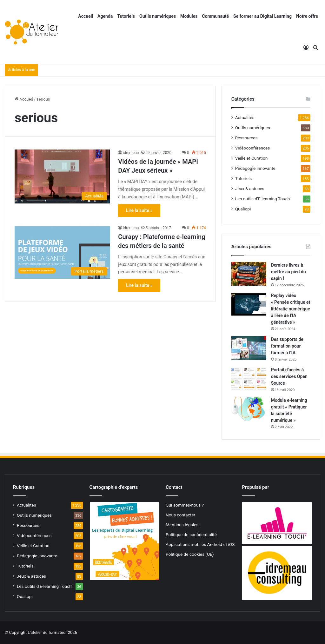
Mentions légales (182, 525)
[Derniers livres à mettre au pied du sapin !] (249, 274)
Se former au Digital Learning (262, 16)
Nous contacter (180, 515)
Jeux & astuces (250, 189)
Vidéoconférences (253, 148)
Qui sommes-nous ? (185, 505)
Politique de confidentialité (191, 534)
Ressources (246, 138)
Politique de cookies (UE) (190, 554)
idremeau (131, 153)
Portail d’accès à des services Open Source (289, 376)
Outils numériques (158, 16)
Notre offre (307, 16)
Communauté (215, 16)
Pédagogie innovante (255, 168)
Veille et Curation (252, 158)
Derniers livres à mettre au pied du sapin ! (289, 272)
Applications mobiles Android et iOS (200, 544)
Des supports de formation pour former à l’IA (287, 346)
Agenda (105, 16)
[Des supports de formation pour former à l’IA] (249, 348)
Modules (189, 16)
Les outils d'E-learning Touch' (263, 199)
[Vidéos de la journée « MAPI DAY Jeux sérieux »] (62, 176)
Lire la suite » (139, 210)
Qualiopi (243, 209)
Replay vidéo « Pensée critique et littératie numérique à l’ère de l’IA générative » (291, 309)
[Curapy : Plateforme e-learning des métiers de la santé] (62, 252)
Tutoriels (126, 16)
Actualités (245, 117)
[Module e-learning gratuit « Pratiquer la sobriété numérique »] (249, 409)
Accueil (86, 16)
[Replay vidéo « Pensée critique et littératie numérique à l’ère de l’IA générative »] (249, 304)
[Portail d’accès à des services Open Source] (249, 378)
